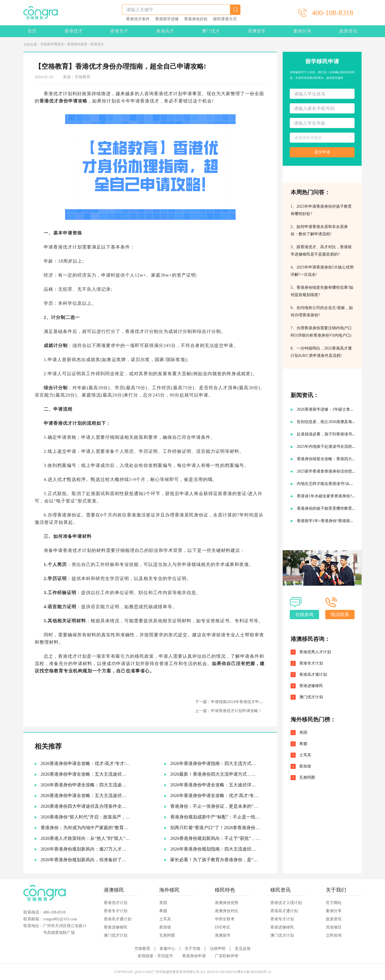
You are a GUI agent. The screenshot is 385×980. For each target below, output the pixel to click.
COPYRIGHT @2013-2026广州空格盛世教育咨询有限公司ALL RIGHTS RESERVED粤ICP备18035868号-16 (192, 972)
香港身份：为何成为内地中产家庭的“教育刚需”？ (86, 828)
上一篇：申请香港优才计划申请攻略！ (229, 711)
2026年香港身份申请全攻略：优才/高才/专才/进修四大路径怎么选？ (215, 796)
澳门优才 (211, 31)
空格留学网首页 (52, 44)
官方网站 (334, 903)
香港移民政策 (77, 44)
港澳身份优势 (227, 903)
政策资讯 (348, 31)
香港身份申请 (194, 956)
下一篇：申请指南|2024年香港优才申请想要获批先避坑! (243, 702)
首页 (32, 31)
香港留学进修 (167, 19)
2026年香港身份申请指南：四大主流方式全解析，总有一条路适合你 (215, 763)
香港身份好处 (196, 19)
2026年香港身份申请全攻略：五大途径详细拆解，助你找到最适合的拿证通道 (215, 785)
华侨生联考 (225, 919)
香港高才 (165, 31)
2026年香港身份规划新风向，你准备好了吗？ (86, 860)
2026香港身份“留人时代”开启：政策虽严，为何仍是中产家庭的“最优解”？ (86, 817)
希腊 (303, 744)
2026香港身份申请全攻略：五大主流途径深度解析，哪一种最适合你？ (86, 796)
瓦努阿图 (307, 778)
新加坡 (305, 766)
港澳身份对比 (227, 911)
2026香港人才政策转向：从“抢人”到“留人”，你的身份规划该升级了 (86, 838)
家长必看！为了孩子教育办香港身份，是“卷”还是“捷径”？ (215, 860)
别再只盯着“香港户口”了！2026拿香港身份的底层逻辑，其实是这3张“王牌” (215, 828)
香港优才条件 (138, 19)
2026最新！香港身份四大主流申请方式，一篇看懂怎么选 (215, 774)
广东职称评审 (227, 956)
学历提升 (165, 956)
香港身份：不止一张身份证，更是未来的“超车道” (215, 806)
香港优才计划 (116, 903)
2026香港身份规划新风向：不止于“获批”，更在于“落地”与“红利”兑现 (215, 838)
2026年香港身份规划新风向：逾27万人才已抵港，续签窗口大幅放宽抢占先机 (86, 849)
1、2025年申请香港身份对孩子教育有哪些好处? (321, 210)
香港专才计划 (311, 663)
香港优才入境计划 (286, 903)
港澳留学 (257, 31)
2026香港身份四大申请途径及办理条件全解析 (86, 806)
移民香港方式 (225, 19)
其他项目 (334, 927)
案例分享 (302, 31)
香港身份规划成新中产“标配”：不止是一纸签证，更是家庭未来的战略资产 (215, 817)
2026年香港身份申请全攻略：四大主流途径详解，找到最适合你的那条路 (86, 785)
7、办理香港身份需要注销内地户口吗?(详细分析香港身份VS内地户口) (321, 332)
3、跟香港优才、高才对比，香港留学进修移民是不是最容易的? (321, 251)
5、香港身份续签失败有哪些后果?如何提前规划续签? (322, 291)
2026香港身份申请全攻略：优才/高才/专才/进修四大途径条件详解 (86, 763)
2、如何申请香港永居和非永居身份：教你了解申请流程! (319, 230)
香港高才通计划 (313, 675)
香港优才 (74, 31)
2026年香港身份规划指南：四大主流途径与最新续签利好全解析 (215, 849)
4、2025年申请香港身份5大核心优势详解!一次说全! (322, 271)
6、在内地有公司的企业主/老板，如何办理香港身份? (322, 311)
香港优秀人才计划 (315, 652)
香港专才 (119, 31)
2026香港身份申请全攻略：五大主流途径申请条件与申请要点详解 (86, 774)
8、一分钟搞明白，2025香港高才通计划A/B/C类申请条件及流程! (321, 352)
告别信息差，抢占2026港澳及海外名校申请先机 (338, 422)
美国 (303, 733)
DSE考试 (222, 927)
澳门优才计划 (311, 697)
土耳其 (305, 755)
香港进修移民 (311, 686)
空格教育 (54, 671)
